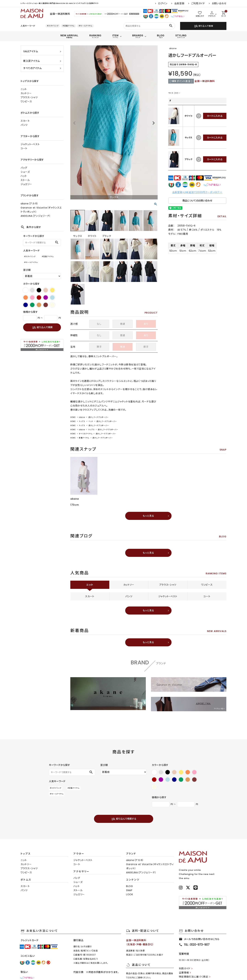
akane (82, 417)
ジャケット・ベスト (30, 144)
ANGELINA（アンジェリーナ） (36, 216)
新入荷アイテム (32, 61)
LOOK (130, 894)
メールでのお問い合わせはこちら (199, 939)
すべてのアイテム (33, 68)
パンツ (24, 125)
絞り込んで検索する (124, 819)
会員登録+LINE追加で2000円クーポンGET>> (197, 192)
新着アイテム (84, 438)
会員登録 (179, 3)
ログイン (163, 3)
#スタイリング (53, 26)
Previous (74, 123)
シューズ (25, 172)
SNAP (129, 890)
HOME (73, 417)
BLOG (130, 886)
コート (24, 148)
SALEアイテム (31, 51)
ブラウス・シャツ (29, 97)
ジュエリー (26, 184)
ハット (24, 176)
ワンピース (26, 102)
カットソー (26, 93)
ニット (24, 89)
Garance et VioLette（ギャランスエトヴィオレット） (41, 210)
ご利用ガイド (198, 3)
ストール (25, 180)
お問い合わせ (219, 3)
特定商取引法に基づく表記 (194, 977)
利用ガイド (185, 969)
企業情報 (184, 973)
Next (154, 123)
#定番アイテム (69, 26)
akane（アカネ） (29, 204)
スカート (25, 121)
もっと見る (148, 516)
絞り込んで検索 (204, 26)
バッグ (24, 168)
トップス (82, 421)
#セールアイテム (86, 26)
